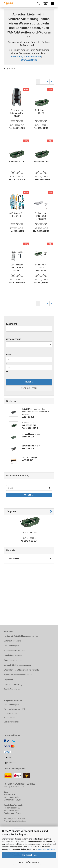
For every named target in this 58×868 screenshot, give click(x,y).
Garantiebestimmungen (13, 660)
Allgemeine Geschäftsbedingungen (18, 675)
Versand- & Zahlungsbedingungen (18, 665)
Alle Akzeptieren (29, 855)
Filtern (29, 382)
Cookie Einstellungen (12, 689)
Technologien (9, 718)
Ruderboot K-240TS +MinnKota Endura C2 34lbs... (41, 268)
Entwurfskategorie (11, 646)
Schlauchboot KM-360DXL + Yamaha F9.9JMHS (17, 268)
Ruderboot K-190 (41, 162)
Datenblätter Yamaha (13, 641)
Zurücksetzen (29, 388)
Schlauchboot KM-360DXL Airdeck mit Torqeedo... (41, 216)
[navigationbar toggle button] (53, 4)
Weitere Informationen (29, 862)
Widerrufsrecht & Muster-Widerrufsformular (22, 670)
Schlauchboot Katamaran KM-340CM (17, 113)
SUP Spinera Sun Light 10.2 (17, 215)
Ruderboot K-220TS (41, 112)
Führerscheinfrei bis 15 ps (14, 651)
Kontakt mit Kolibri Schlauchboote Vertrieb (21, 636)
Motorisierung (14, 339)
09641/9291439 (29, 60)
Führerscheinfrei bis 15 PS (15, 709)
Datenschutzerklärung (46, 849)
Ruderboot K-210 (17, 162)
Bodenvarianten (10, 713)
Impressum (9, 680)
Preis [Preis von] (9, 355)
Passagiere (12, 324)
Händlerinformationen (13, 655)
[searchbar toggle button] (38, 4)
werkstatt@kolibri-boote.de (26, 57)
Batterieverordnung (12, 722)
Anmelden (29, 495)
